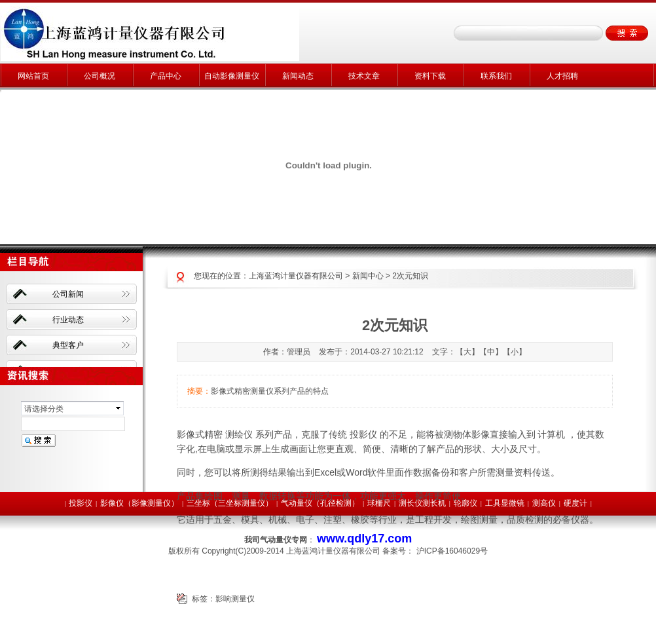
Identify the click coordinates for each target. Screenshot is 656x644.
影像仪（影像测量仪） (139, 503)
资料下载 (430, 76)
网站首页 (33, 76)
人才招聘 (562, 76)
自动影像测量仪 (232, 76)
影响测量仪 (235, 599)
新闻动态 (298, 76)
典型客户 (68, 345)
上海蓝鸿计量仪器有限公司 (296, 276)
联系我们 (496, 76)
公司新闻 (68, 294)
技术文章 (364, 76)
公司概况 (100, 76)
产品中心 (166, 76)
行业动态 (68, 320)
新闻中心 (368, 276)
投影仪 (81, 503)
